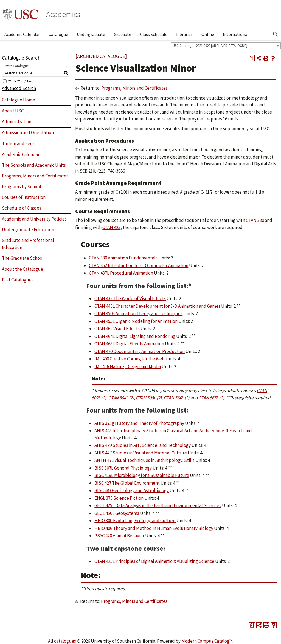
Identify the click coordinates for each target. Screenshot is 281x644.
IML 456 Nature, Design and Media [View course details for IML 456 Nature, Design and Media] (128, 366)
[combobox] (226, 46)
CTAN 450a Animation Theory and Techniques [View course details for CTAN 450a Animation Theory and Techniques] (138, 313)
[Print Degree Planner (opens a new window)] (252, 58)
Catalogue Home (19, 100)
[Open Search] (276, 34)
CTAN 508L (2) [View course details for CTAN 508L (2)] (149, 398)
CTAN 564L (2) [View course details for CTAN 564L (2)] (176, 398)
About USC (13, 111)
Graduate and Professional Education (28, 244)
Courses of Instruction (24, 197)
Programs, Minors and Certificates (35, 176)
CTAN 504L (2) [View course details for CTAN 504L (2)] (121, 398)
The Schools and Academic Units (34, 165)
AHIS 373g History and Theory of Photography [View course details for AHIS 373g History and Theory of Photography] (139, 423)
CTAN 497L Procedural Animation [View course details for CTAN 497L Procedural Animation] (121, 273)
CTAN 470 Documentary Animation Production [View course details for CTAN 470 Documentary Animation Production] (140, 351)
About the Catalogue (23, 269)
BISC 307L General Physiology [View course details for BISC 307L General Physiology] (123, 468)
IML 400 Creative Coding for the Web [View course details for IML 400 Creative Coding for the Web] (130, 359)
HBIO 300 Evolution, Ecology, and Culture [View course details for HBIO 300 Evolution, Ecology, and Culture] (135, 521)
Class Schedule (154, 34)
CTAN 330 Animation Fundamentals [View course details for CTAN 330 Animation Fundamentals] (123, 258)
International (236, 34)
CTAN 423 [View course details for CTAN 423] (111, 227)
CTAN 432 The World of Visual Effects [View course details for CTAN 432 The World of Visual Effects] (130, 298)
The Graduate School (23, 258)
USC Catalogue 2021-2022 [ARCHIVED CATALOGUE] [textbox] (210, 46)
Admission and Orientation (28, 132)
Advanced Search (19, 88)
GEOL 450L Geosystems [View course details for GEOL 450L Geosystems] (117, 513)
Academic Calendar (22, 34)
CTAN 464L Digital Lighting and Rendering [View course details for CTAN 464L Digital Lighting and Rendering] (135, 336)
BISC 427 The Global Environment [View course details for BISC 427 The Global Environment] (127, 483)
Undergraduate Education (28, 230)
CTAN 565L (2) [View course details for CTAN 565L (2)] (211, 398)
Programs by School (22, 187)
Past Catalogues (18, 280)
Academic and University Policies (34, 219)
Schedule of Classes (22, 208)
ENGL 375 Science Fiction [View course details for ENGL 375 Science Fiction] (119, 498)
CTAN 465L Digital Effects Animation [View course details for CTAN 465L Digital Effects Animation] (129, 344)
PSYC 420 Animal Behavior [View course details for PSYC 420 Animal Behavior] (119, 536)
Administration (17, 122)
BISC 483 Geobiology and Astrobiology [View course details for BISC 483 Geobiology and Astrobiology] (132, 490)
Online (208, 34)
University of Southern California (21, 14)
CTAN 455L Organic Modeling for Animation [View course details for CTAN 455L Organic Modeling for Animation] (136, 321)
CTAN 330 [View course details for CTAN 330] (255, 220)
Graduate (123, 34)
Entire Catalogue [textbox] (16, 66)
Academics (63, 14)
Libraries (184, 34)
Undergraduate (91, 34)
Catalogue (58, 34)
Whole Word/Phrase (22, 81)
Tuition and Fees (18, 143)
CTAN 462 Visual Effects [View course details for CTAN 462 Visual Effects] (117, 329)
